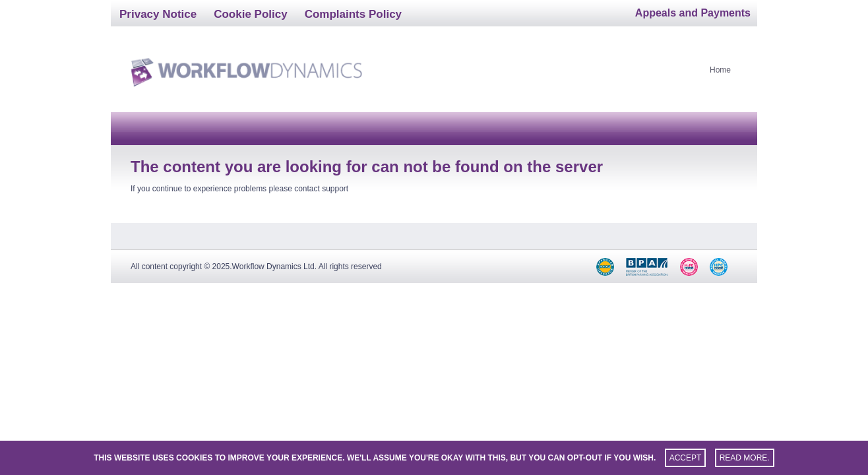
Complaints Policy (353, 14)
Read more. (745, 458)
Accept (686, 458)
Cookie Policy (250, 14)
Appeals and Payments (693, 13)
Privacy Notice (158, 14)
